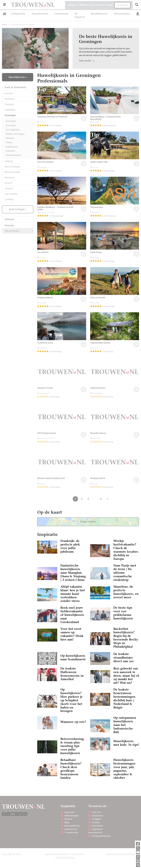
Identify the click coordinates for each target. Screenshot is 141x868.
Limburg (9, 161)
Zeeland (9, 188)
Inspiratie (69, 812)
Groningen (10, 115)
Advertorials (71, 829)
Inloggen (97, 819)
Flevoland (9, 99)
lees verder (87, 61)
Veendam (10, 151)
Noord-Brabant (12, 167)
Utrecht (8, 183)
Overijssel (9, 178)
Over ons (97, 812)
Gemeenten (61, 14)
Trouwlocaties (40, 14)
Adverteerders (122, 14)
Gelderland (10, 110)
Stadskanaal (12, 147)
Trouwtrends (71, 832)
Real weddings (72, 826)
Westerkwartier (13, 155)
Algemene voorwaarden (57, 854)
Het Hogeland (13, 130)
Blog (67, 822)
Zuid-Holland (11, 194)
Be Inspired (80, 15)
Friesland (9, 104)
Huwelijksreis (17, 77)
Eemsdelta (11, 121)
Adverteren (98, 816)
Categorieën (18, 14)
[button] (4, 5)
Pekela (9, 142)
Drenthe (9, 93)
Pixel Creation (132, 854)
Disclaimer (98, 826)
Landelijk (9, 199)
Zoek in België (17, 209)
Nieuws (68, 819)
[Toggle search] (137, 5)
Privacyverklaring (101, 836)
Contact (96, 822)
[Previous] (107, 499)
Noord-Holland (12, 172)
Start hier (122, 5)
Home (5, 24)
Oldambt (10, 138)
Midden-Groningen (15, 134)
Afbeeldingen (72, 816)
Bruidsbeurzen (99, 14)
